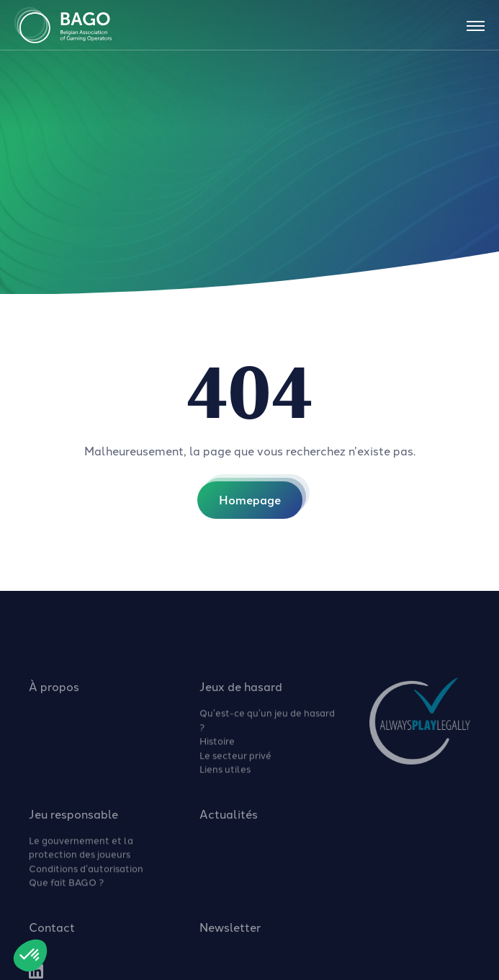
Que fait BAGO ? (66, 888)
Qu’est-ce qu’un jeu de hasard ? (267, 726)
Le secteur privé (235, 761)
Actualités (229, 820)
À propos (54, 692)
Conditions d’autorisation (86, 874)
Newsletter (230, 933)
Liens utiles (225, 775)
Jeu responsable (73, 820)
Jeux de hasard (241, 692)
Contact (52, 933)
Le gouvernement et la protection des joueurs (81, 853)
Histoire (217, 747)
